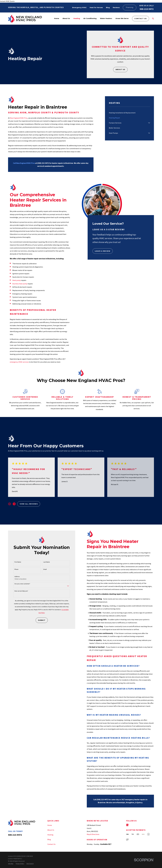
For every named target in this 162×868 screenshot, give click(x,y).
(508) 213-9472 (43, 163)
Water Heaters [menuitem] (106, 18)
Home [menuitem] (57, 18)
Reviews (116, 8)
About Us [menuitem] (66, 18)
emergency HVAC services (19, 362)
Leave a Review (103, 251)
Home (50, 825)
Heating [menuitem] (77, 18)
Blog (108, 8)
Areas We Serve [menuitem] (122, 18)
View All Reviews (29, 504)
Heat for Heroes (96, 8)
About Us (120, 69)
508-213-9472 (147, 9)
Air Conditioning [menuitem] (90, 18)
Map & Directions (93, 834)
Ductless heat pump (20, 284)
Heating (50, 835)
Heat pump (17, 280)
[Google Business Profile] (127, 825)
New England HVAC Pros (19, 118)
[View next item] (14, 504)
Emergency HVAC (79, 8)
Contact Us (141, 19)
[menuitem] (129, 113)
